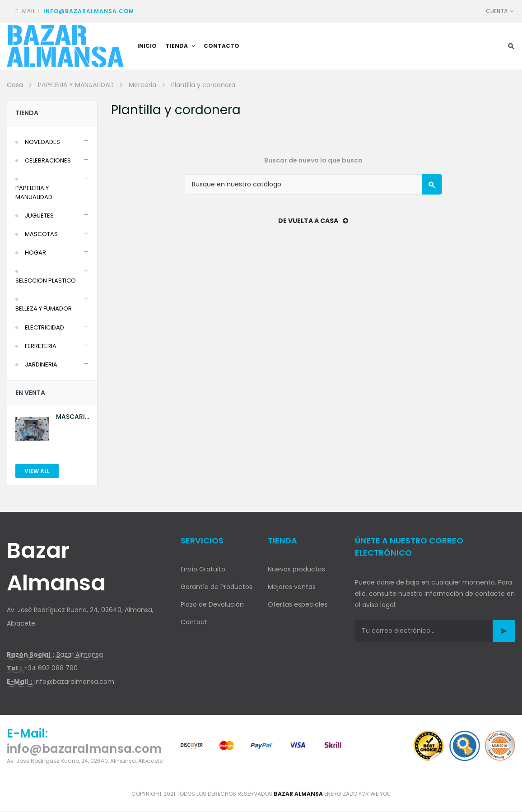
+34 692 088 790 (51, 668)
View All (37, 471)
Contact (194, 622)
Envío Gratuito (203, 569)
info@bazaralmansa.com (89, 11)
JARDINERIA (41, 364)
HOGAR (35, 253)
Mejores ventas (292, 587)
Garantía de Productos (217, 587)
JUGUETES (39, 216)
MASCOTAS (41, 234)
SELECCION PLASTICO (46, 281)
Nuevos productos (296, 569)
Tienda (27, 113)
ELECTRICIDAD (44, 327)
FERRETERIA (41, 346)
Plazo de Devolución (212, 604)
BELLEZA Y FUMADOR (44, 309)
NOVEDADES (42, 142)
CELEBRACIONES (48, 160)
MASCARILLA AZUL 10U (72, 417)
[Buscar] (313, 184)
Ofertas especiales (298, 604)
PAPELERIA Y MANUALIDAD (34, 193)
